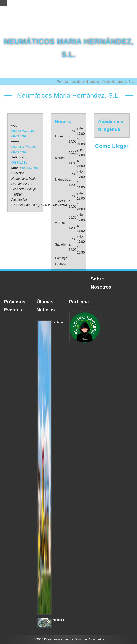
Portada (62, 82)
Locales (77, 82)
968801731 (19, 163)
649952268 (30, 168)
